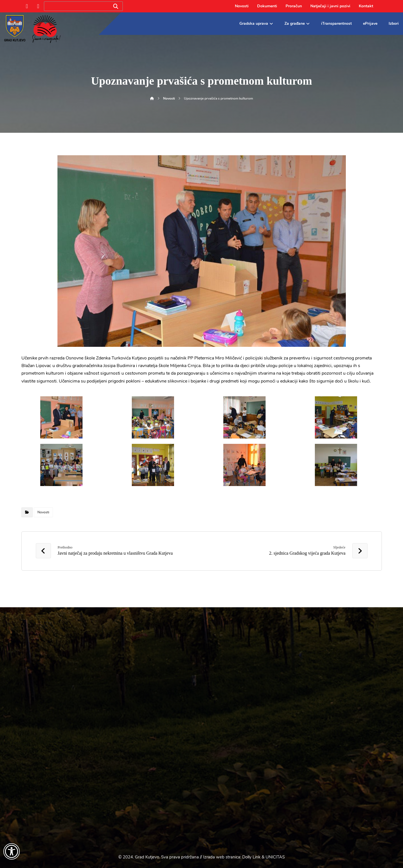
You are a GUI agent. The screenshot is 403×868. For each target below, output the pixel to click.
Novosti (43, 512)
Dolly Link (251, 857)
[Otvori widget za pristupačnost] (12, 851)
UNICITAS (275, 857)
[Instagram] (38, 6)
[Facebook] (27, 6)
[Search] (116, 6)
